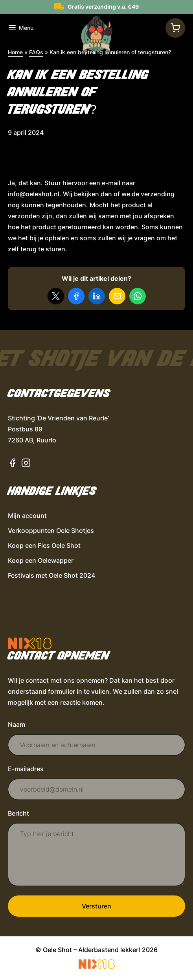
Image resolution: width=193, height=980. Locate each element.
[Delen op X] (56, 296)
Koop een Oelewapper (41, 560)
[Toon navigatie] (21, 28)
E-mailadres (26, 769)
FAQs (36, 52)
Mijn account (27, 516)
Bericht (18, 813)
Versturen (96, 906)
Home (15, 52)
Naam (17, 724)
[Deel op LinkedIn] (97, 296)
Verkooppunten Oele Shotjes (51, 531)
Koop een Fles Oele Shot (44, 545)
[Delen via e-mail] (117, 296)
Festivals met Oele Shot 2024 (51, 575)
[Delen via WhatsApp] (138, 296)
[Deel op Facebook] (76, 296)
